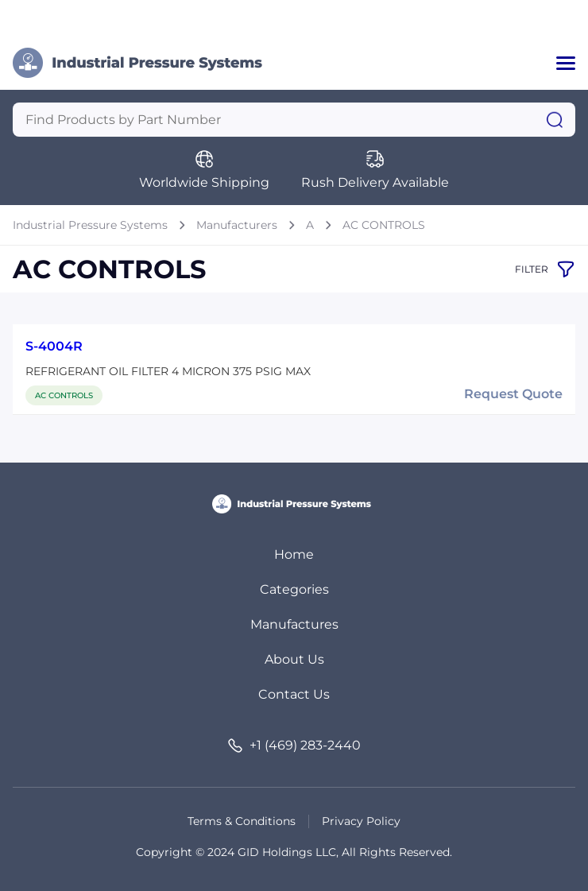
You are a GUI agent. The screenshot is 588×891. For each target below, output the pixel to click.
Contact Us (294, 694)
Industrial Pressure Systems (90, 225)
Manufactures (294, 624)
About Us (294, 659)
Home (294, 554)
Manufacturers (237, 225)
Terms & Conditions (242, 821)
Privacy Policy (361, 821)
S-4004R (54, 346)
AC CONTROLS (384, 225)
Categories (294, 589)
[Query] (294, 120)
